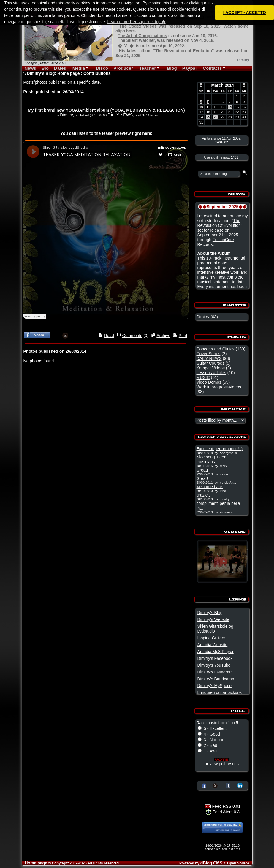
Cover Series (208, 354)
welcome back (209, 487)
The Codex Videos (138, 26)
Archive (163, 336)
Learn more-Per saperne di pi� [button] (136, 22)
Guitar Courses (210, 363)
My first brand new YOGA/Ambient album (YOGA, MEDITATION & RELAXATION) (106, 110)
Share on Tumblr (228, 785)
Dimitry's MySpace (214, 686)
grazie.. (203, 495)
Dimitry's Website (213, 619)
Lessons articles (211, 373)
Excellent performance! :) (219, 449)
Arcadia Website (212, 645)
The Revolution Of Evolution (219, 223)
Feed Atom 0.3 (222, 812)
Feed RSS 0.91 (223, 806)
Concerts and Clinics (215, 349)
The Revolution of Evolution (184, 51)
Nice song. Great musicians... (212, 459)
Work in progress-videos (219, 387)
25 (208, 117)
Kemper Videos (210, 368)
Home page (36, 863)
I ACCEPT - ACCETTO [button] (245, 12)
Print (183, 336)
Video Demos (209, 382)
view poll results (224, 764)
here (131, 31)
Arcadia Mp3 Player (215, 652)
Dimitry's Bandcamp (216, 679)
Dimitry (66, 115)
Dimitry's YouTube (214, 665)
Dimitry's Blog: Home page (53, 73)
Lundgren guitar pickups (219, 692)
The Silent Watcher (136, 40)
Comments (132, 336)
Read (109, 336)
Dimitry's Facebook (215, 658)
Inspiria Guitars (211, 638)
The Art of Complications (142, 36)
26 (216, 117)
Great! (202, 470)
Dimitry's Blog (210, 613)
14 (230, 107)
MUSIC (203, 377)
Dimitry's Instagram (215, 672)
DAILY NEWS (120, 115)
